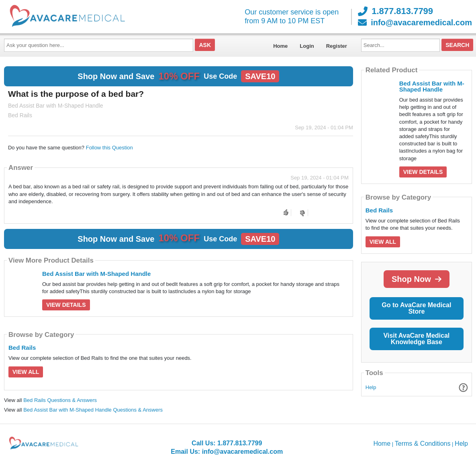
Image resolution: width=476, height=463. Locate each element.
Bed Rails (22, 348)
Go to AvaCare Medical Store (416, 308)
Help (371, 387)
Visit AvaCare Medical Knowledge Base (416, 339)
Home (280, 46)
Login (307, 46)
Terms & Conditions (423, 444)
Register (337, 46)
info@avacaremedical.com (415, 22)
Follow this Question (109, 148)
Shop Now (417, 279)
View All (26, 372)
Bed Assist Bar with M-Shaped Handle (96, 274)
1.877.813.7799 (395, 11)
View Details (66, 305)
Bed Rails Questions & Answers (60, 400)
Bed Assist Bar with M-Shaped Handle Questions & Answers (93, 410)
